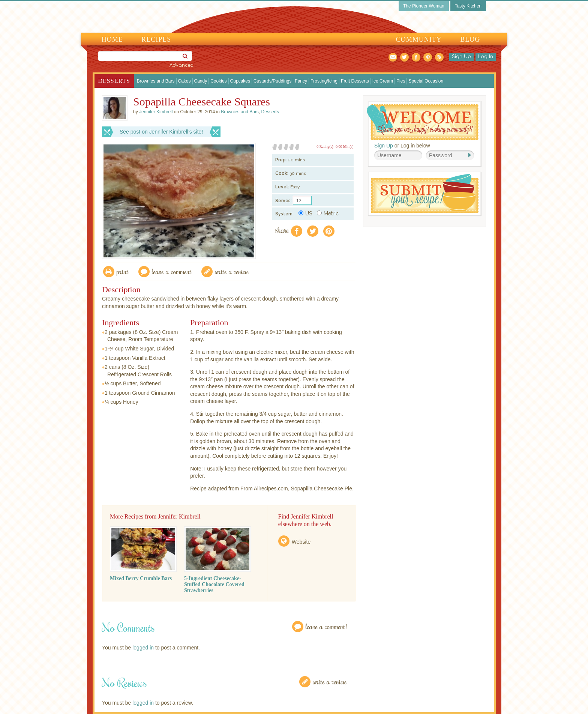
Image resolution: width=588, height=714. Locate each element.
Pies (401, 81)
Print (123, 271)
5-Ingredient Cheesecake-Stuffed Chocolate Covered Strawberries (214, 584)
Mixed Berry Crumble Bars (141, 578)
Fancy (301, 81)
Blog (470, 39)
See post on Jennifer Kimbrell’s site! (161, 132)
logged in (143, 648)
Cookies (218, 81)
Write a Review (330, 682)
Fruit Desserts (355, 81)
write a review (232, 271)
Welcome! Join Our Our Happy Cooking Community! (423, 122)
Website (301, 542)
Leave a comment (172, 271)
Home (112, 39)
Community (419, 39)
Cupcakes (240, 81)
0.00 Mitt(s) (345, 147)
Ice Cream (383, 81)
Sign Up (461, 57)
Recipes (156, 39)
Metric (328, 213)
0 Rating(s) (325, 147)
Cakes (184, 81)
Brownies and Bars (156, 81)
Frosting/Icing (324, 81)
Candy (201, 81)
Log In (486, 57)
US (305, 213)
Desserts (114, 81)
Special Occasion (426, 81)
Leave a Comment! (326, 626)
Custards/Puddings (272, 81)
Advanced (181, 65)
